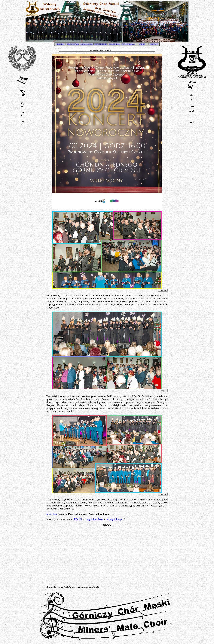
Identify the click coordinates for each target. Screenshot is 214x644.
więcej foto (52, 514)
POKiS (78, 519)
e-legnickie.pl (115, 519)
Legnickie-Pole (94, 519)
